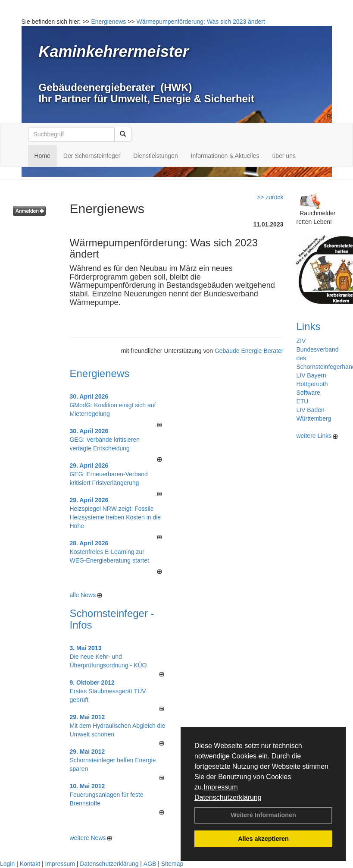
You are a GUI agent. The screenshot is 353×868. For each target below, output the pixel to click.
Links (308, 326)
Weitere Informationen (263, 815)
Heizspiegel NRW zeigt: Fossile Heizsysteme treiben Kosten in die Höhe (115, 517)
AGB (150, 864)
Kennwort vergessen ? (43, 231)
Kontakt (30, 864)
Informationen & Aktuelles (225, 156)
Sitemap (172, 864)
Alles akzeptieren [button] (263, 839)
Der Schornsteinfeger (92, 156)
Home (42, 156)
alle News (86, 595)
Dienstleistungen (156, 156)
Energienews (99, 373)
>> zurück (270, 197)
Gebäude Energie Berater (249, 351)
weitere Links (317, 436)
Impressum (220, 787)
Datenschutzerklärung (228, 797)
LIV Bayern (311, 375)
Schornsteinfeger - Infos (112, 619)
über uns (284, 156)
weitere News (91, 838)
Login (7, 864)
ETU (302, 401)
